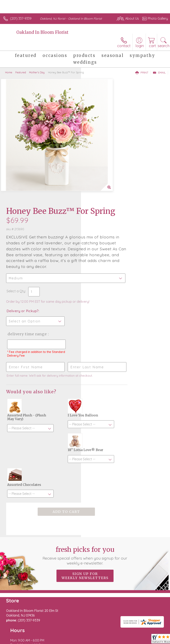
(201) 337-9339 (21, 18)
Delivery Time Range (101, 234)
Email (159, 73)
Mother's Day (37, 72)
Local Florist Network (69, 633)
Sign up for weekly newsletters (85, 460)
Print (142, 73)
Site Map (94, 633)
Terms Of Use (15, 633)
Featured (21, 72)
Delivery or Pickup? (104, 206)
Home (9, 72)
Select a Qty (97, 183)
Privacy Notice (39, 633)
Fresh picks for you (85, 439)
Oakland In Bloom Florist (42, 32)
